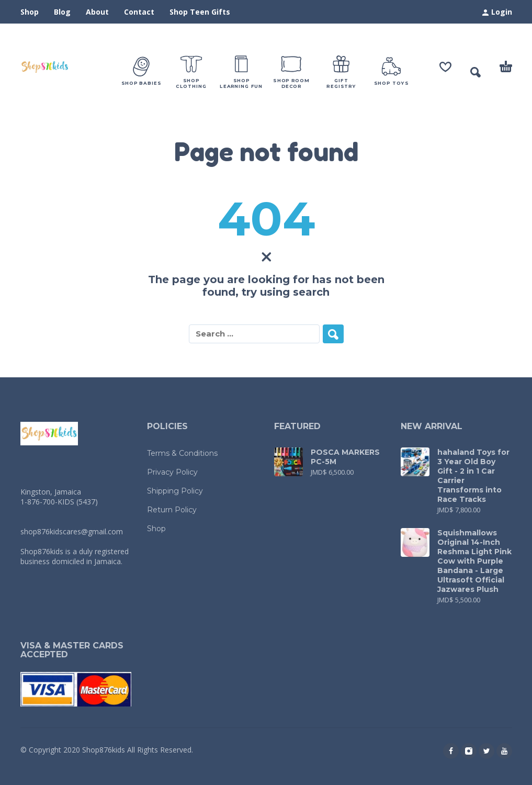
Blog (62, 12)
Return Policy (172, 510)
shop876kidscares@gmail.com (72, 531)
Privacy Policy (172, 472)
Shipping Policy (175, 491)
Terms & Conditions (182, 453)
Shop (30, 12)
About (97, 12)
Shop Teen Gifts (200, 12)
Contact (139, 12)
